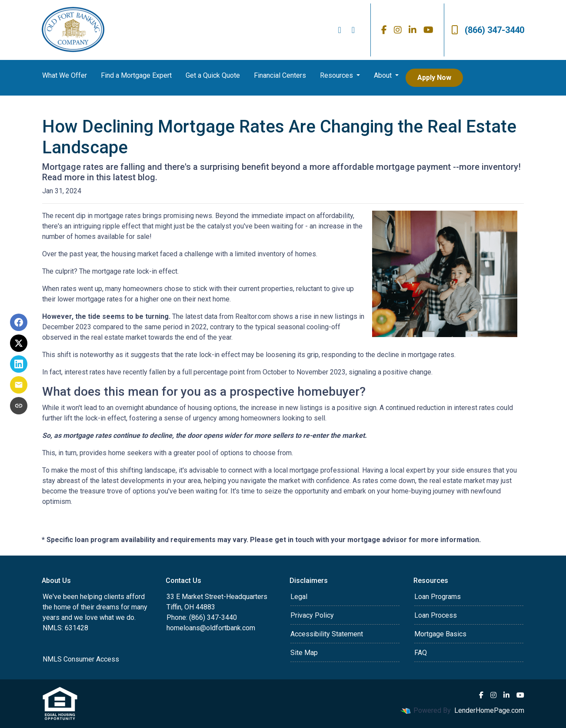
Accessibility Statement (327, 634)
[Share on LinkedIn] (19, 364)
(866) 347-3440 (488, 30)
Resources (337, 75)
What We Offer (65, 75)
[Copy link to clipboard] (19, 406)
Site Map (304, 653)
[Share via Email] (19, 385)
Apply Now (434, 78)
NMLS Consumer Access (81, 659)
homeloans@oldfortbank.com (211, 628)
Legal (299, 597)
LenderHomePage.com (489, 710)
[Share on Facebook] (19, 322)
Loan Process (436, 615)
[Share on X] (19, 343)
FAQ (421, 653)
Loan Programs (438, 597)
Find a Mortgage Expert (136, 75)
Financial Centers (280, 75)
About (384, 75)
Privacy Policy (312, 615)
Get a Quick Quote (213, 75)
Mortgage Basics (440, 634)
